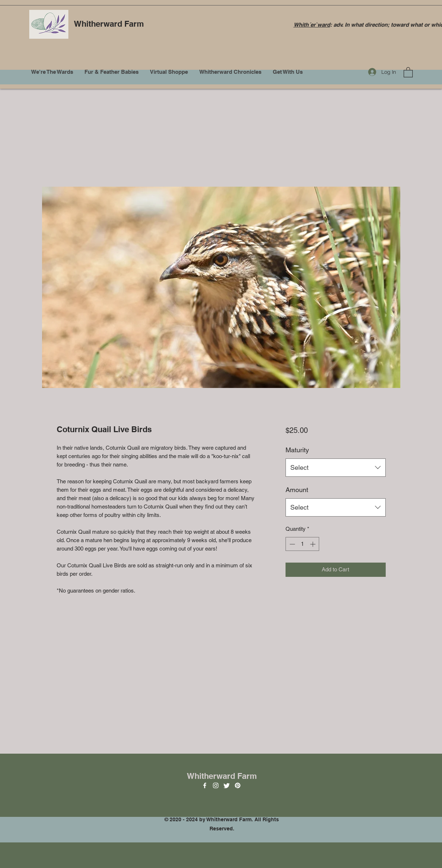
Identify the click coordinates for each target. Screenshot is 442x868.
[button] (408, 72)
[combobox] (335, 468)
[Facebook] (205, 785)
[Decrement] (292, 544)
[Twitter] (227, 785)
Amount (297, 490)
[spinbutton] (303, 544)
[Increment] (313, 544)
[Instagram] (216, 785)
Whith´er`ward (312, 25)
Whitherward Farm (109, 24)
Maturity (297, 450)
